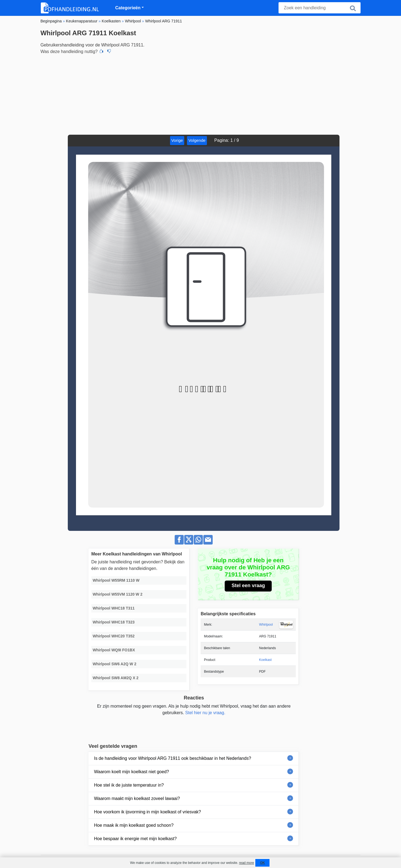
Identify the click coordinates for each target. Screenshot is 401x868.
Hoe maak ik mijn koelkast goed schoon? (134, 825)
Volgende (197, 140)
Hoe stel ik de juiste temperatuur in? (129, 785)
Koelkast (265, 660)
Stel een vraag (248, 585)
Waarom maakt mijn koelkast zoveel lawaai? (137, 798)
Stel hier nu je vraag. (205, 713)
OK (262, 863)
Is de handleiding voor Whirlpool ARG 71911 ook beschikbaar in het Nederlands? (173, 758)
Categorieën (128, 8)
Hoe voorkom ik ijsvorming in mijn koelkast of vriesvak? (147, 812)
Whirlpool (266, 625)
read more (246, 863)
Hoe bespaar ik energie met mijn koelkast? (135, 839)
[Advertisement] (200, 94)
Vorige (177, 140)
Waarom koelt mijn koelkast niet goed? (131, 772)
